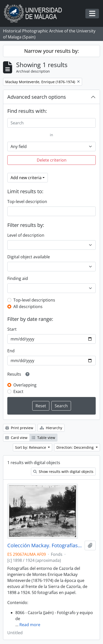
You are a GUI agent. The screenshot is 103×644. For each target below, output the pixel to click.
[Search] (51, 123)
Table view (43, 438)
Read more (30, 625)
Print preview (19, 428)
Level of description (26, 235)
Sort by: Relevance (31, 447)
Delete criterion (52, 160)
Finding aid (18, 278)
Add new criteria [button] (26, 178)
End (11, 351)
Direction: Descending (76, 447)
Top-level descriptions (34, 300)
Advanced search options (37, 97)
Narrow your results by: (51, 51)
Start (12, 329)
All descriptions (28, 307)
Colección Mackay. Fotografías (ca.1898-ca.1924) (45, 546)
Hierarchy (51, 428)
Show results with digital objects (63, 472)
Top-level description (27, 202)
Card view (16, 438)
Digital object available (29, 257)
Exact (18, 391)
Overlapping (25, 385)
